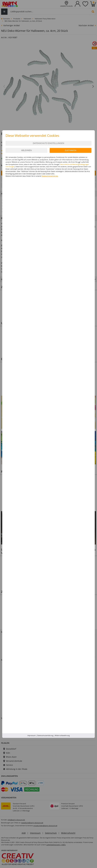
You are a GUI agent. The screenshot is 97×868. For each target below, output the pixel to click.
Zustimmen (71, 150)
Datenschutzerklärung (45, 735)
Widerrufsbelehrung (62, 735)
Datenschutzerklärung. (50, 176)
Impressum (32, 735)
